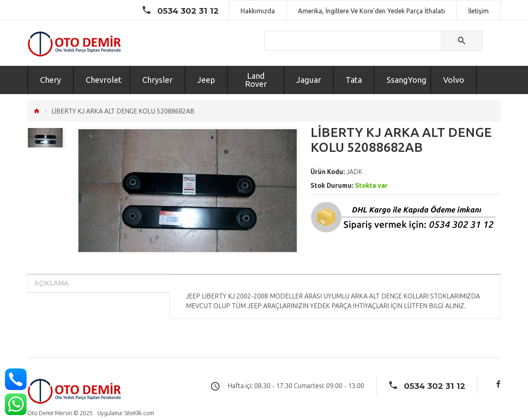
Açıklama (51, 283)
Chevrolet (104, 80)
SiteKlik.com (139, 413)
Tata (354, 80)
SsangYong (407, 80)
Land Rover (256, 80)
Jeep (206, 80)
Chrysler (157, 80)
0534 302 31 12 (188, 11)
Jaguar (309, 80)
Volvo (454, 80)
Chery (51, 80)
